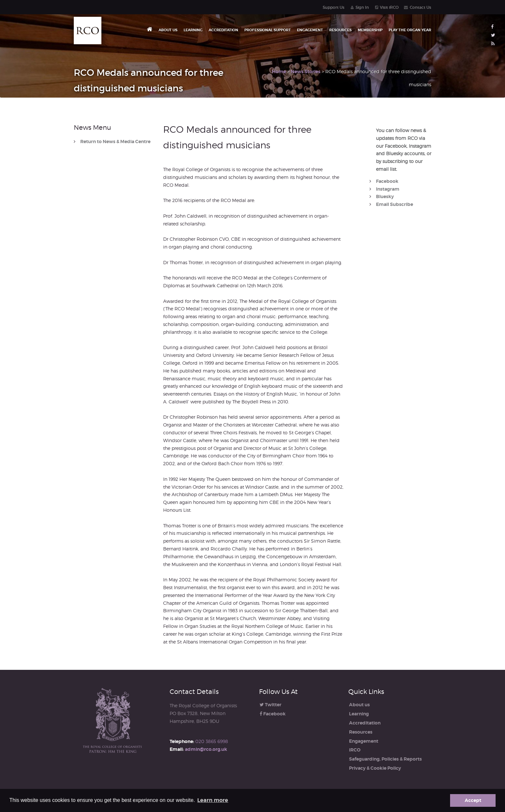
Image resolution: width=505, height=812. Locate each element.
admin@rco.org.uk (206, 749)
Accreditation (223, 30)
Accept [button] (473, 800)
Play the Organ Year (410, 30)
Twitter (271, 705)
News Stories (306, 72)
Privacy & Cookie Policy (375, 768)
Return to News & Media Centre (115, 142)
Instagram (388, 189)
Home (279, 72)
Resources (340, 30)
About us (168, 30)
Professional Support (268, 30)
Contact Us (421, 7)
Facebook (387, 181)
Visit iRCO (389, 7)
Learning (193, 30)
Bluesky (385, 196)
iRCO (355, 750)
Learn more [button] (213, 800)
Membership (370, 30)
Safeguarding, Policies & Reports (385, 759)
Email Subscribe (395, 204)
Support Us (334, 7)
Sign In (362, 7)
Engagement (310, 30)
